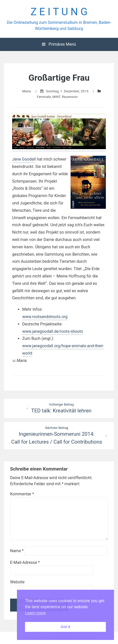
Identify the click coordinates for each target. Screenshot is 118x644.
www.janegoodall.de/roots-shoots (53, 331)
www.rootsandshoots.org (45, 317)
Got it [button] (65, 627)
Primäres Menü (59, 44)
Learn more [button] (35, 613)
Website (17, 582)
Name (17, 551)
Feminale (44, 97)
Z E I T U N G (59, 12)
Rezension (70, 97)
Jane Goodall (24, 159)
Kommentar (22, 494)
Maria (27, 91)
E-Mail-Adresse (25, 562)
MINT (56, 97)
